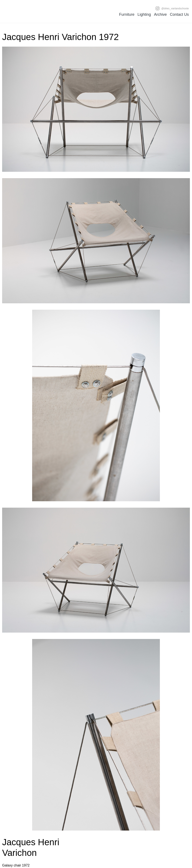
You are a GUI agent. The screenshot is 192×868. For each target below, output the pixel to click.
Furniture (127, 14)
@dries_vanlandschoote (172, 8)
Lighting (144, 14)
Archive (160, 14)
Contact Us (179, 14)
